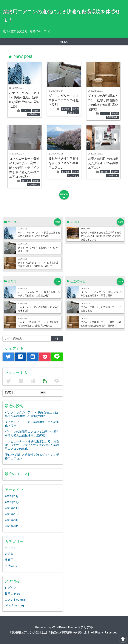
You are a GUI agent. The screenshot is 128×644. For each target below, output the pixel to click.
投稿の (12, 594)
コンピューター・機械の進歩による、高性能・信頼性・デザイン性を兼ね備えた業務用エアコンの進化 (24, 168)
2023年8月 (12, 526)
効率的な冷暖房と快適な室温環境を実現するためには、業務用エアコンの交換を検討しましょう (101, 236)
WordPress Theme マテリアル (72, 627)
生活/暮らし (34, 114)
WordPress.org (14, 605)
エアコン (26, 111)
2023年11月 (12, 508)
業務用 (36, 111)
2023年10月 (12, 514)
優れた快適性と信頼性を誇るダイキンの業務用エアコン (64, 163)
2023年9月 (12, 520)
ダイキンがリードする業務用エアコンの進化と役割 (64, 100)
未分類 (9, 554)
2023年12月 (12, 502)
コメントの (15, 600)
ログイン (11, 588)
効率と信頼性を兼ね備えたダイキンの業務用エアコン (103, 163)
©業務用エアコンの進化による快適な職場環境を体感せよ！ (50, 632)
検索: (8, 392)
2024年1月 (12, 496)
